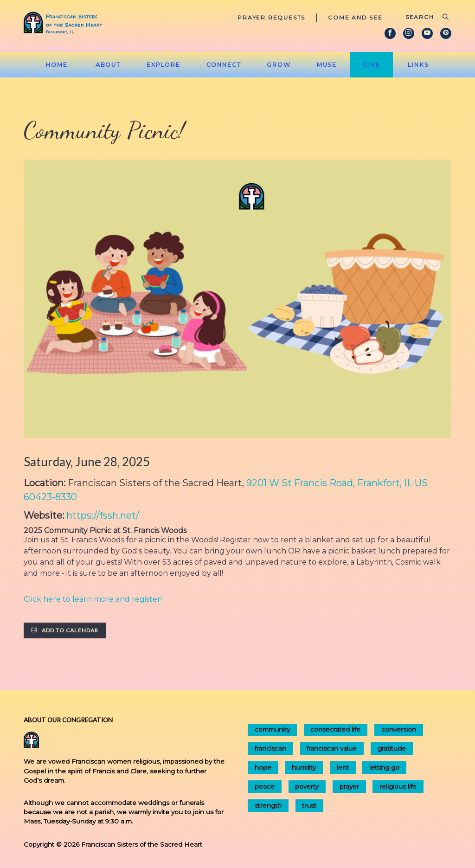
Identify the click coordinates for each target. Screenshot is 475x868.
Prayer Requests (271, 17)
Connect (224, 65)
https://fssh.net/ (103, 515)
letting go (384, 767)
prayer (349, 786)
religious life (398, 786)
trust (309, 805)
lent (343, 767)
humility (304, 767)
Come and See (355, 17)
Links (418, 65)
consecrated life (335, 729)
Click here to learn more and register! (93, 599)
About (108, 65)
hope (263, 767)
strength (268, 805)
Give (372, 65)
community (272, 729)
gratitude (392, 748)
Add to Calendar (65, 630)
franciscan (270, 748)
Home (57, 65)
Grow (279, 65)
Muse (327, 65)
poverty (307, 786)
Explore (164, 65)
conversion (399, 729)
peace (265, 786)
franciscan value (332, 748)
